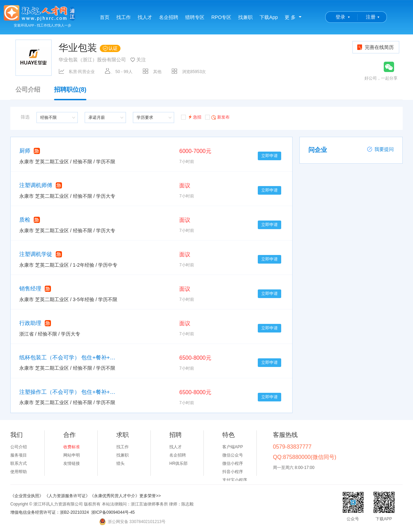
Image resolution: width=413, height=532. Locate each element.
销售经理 (30, 289)
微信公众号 (233, 455)
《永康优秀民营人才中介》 (115, 496)
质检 (25, 220)
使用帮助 (19, 472)
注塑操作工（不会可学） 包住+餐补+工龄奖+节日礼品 (67, 392)
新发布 (217, 117)
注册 (371, 17)
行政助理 (30, 323)
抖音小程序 (233, 472)
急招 (191, 117)
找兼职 (245, 17)
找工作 (124, 17)
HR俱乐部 (178, 463)
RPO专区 (221, 17)
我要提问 (380, 149)
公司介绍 (28, 90)
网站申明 (72, 455)
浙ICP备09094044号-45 (113, 512)
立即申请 (269, 156)
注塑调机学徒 (36, 254)
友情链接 (72, 463)
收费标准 (72, 447)
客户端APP (233, 447)
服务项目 (19, 455)
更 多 (290, 17)
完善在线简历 (375, 47)
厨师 (25, 151)
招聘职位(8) (70, 93)
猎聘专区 (195, 17)
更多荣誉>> (150, 496)
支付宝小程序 (235, 480)
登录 (340, 17)
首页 (105, 17)
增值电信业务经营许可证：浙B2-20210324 (50, 512)
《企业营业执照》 (27, 496)
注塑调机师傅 (36, 185)
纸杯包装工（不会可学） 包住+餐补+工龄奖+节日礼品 (67, 357)
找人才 (145, 17)
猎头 (120, 463)
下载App (269, 17)
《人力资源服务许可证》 (67, 496)
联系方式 (19, 463)
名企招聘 (169, 17)
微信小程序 (233, 463)
